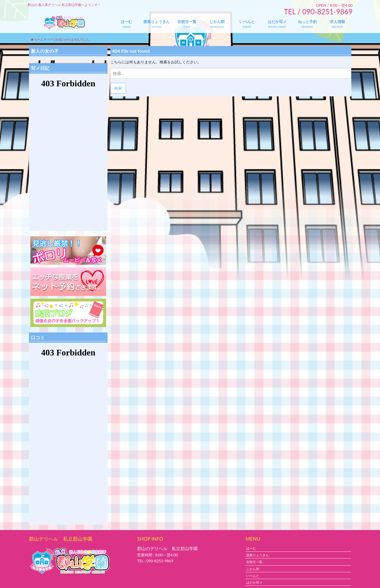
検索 (118, 88)
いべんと (247, 22)
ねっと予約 (307, 22)
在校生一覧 (187, 22)
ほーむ (126, 22)
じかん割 (217, 22)
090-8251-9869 (160, 561)
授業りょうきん (157, 22)
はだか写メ (277, 22)
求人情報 (337, 22)
